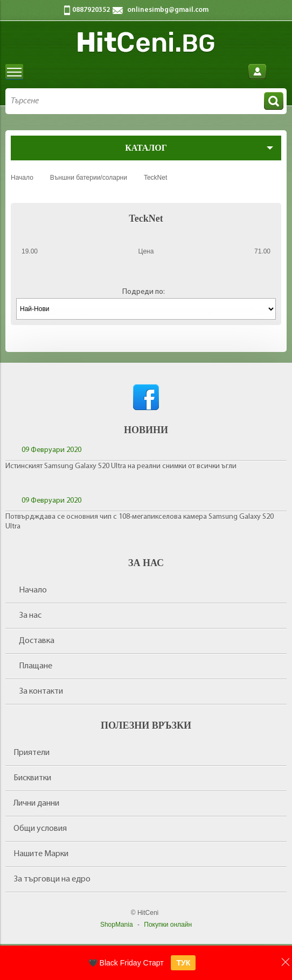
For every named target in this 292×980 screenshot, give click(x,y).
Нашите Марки (41, 854)
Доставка (37, 641)
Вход (257, 72)
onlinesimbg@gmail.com (168, 10)
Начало (33, 590)
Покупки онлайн (168, 925)
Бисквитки (32, 778)
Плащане (36, 666)
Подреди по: (144, 292)
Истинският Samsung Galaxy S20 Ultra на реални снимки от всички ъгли (121, 466)
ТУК (183, 963)
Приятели (32, 753)
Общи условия (40, 829)
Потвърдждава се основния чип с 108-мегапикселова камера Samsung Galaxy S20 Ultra (140, 522)
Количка (278, 72)
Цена (146, 251)
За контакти (41, 692)
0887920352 (91, 10)
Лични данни (36, 803)
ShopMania (117, 925)
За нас (30, 616)
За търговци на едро (52, 879)
